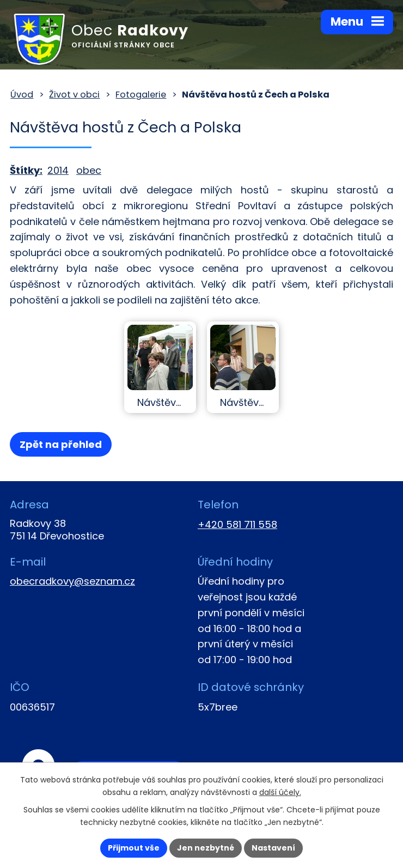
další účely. (280, 792)
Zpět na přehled (61, 444)
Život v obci (74, 95)
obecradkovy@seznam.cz (72, 581)
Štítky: (26, 170)
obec (89, 170)
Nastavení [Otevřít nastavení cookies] (273, 848)
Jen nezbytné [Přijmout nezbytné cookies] (206, 848)
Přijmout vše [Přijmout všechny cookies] (134, 848)
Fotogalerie (141, 95)
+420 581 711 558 (237, 524)
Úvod (22, 95)
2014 (58, 170)
